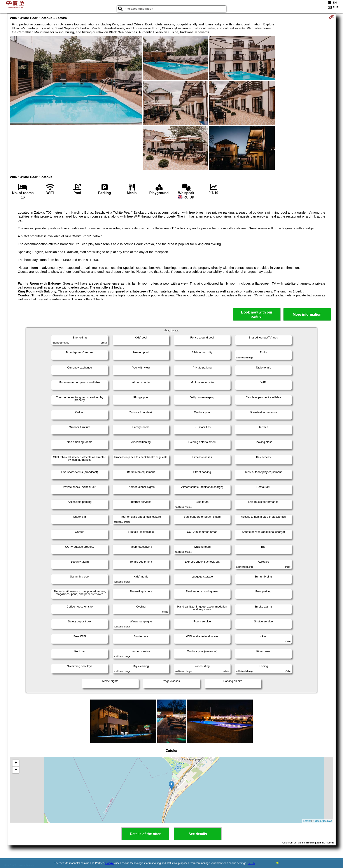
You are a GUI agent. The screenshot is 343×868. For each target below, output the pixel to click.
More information (307, 314)
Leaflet (307, 821)
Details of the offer (145, 834)
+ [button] (16, 763)
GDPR (251, 863)
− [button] (16, 770)
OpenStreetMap (324, 821)
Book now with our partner (257, 314)
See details (198, 834)
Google (110, 863)
